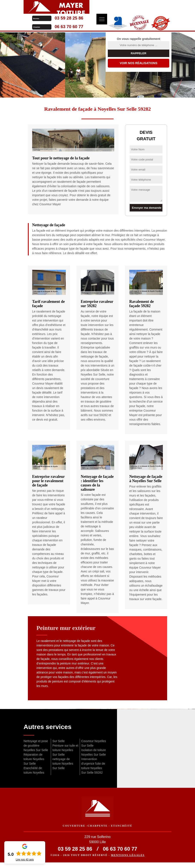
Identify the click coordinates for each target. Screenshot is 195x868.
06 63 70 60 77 (135, 13)
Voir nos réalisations (139, 66)
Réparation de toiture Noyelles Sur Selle (34, 762)
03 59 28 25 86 (135, 4)
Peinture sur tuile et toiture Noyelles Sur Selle (65, 753)
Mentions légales (128, 861)
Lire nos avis (25, 860)
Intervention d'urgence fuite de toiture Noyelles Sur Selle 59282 (93, 769)
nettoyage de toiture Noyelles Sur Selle (63, 767)
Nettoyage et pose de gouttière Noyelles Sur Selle (36, 749)
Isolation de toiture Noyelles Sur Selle (93, 756)
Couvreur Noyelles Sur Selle (94, 747)
